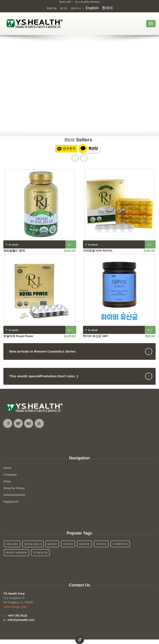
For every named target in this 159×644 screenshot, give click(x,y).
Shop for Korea (14, 488)
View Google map (16, 607)
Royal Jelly (33, 544)
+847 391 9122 (15, 616)
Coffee (68, 544)
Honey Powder (16, 552)
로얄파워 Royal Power (18, 336)
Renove (84, 544)
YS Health (40, 552)
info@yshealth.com (19, 620)
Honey (52, 544)
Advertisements (14, 495)
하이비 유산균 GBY (96, 336)
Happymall (11, 502)
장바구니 (76, 8)
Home (7, 468)
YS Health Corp (14, 594)
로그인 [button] (64, 8)
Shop (7, 481)
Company (10, 475)
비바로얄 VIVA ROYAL (98, 251)
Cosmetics (120, 544)
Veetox (101, 544)
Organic (12, 544)
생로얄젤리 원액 (14, 251)
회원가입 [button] (52, 8)
